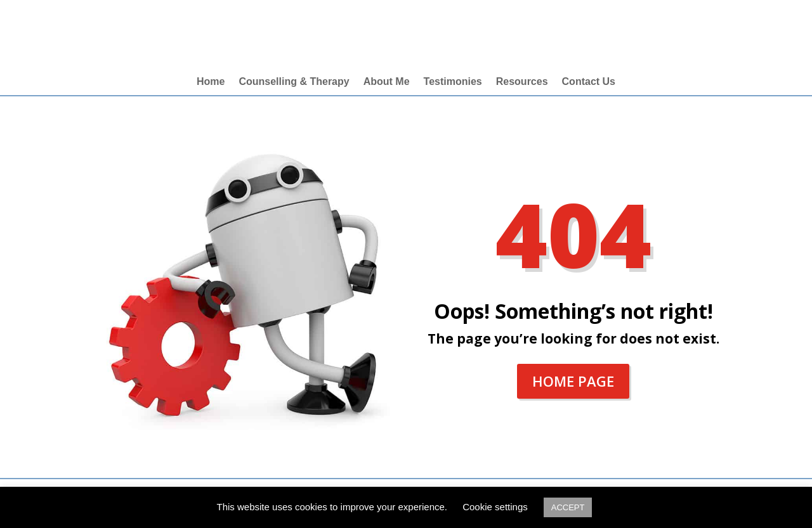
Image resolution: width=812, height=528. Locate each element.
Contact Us (589, 82)
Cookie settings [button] (495, 507)
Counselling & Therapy (294, 82)
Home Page (573, 381)
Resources (522, 82)
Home (211, 82)
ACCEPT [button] (568, 507)
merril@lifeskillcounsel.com (715, 29)
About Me (387, 82)
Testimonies (453, 82)
